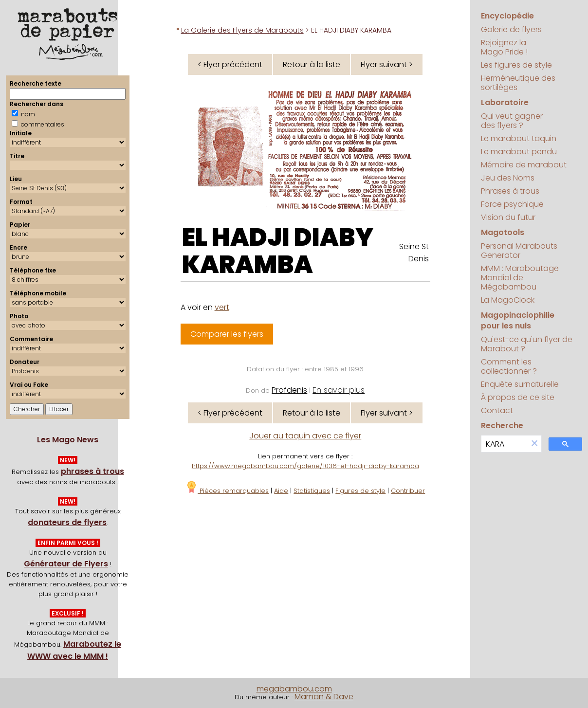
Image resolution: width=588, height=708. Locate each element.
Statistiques (312, 491)
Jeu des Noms (508, 178)
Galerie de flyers (511, 29)
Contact (497, 410)
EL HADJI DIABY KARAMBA (278, 251)
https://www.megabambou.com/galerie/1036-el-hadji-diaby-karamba (305, 466)
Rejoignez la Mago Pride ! (504, 47)
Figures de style (360, 491)
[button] (534, 444)
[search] (505, 444)
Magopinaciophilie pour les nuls (518, 320)
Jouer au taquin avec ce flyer (305, 436)
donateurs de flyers (67, 522)
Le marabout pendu (519, 152)
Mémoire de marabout (524, 165)
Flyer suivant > (387, 64)
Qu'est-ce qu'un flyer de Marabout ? (527, 344)
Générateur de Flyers (66, 564)
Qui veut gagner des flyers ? (512, 121)
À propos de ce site (518, 397)
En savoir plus (339, 390)
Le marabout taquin (519, 138)
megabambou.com (294, 689)
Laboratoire (505, 102)
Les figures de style (516, 65)
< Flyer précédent (230, 64)
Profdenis (289, 390)
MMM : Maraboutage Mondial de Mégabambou (520, 278)
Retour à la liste (312, 64)
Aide (281, 491)
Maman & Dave (324, 697)
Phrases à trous (510, 191)
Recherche (502, 426)
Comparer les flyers (227, 334)
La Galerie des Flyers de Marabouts (242, 30)
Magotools (503, 232)
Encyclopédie (507, 16)
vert (222, 307)
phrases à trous (92, 471)
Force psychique (512, 204)
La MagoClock (508, 300)
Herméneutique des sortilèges (518, 83)
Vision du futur (508, 217)
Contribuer (408, 491)
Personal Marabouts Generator (519, 251)
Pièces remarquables (227, 491)
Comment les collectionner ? (509, 366)
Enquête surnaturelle (520, 384)
